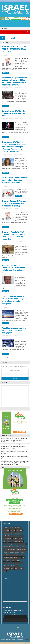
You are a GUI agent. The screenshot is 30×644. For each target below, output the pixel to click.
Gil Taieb (6, 544)
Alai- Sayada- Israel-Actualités (15, 528)
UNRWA (21, 569)
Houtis (23, 547)
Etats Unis (15, 539)
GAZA (5, 541)
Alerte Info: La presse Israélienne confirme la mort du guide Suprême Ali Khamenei (15, 180)
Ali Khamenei (19, 530)
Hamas (24, 544)
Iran (5, 549)
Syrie (12, 569)
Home (7, 38)
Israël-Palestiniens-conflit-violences (10, 558)
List (7, 43)
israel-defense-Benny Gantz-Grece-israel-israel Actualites (15, 552)
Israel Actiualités (7, 555)
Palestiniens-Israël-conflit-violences (17, 563)
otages (18, 560)
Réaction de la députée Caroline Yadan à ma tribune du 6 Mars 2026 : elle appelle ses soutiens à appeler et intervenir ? (15, 81)
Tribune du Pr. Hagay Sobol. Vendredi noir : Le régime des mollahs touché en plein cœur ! (14, 268)
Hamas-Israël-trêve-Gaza (9, 547)
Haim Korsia (19, 544)
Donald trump (20, 536)
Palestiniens (6, 563)
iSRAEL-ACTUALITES (22, 549)
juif (20, 558)
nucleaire (13, 560)
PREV (5, 566)
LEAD (23, 558)
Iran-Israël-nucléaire (11, 549)
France (21, 539)
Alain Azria (13, 530)
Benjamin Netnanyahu (8, 533)
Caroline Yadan (17, 533)
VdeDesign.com (26, 639)
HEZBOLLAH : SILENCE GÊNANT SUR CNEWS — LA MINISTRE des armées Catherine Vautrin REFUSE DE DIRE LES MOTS (14, 440)
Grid (3, 43)
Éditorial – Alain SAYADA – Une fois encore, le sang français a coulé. (14, 113)
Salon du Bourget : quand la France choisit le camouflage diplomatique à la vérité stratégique (13, 300)
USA (5, 571)
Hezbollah (18, 547)
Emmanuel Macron (8, 539)
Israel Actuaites (15, 555)
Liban (8, 560)
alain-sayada (6, 530)
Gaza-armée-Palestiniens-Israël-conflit (16, 541)
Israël (21, 555)
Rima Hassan (7, 569)
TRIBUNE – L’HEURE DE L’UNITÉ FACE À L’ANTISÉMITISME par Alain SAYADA (15, 49)
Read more (5, 73)
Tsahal (16, 569)
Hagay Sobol (12, 544)
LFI (5, 560)
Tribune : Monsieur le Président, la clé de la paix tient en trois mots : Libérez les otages (14, 203)
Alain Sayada (9, 54)
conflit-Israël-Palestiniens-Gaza (10, 536)
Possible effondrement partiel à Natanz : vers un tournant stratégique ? (14, 330)
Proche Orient (11, 566)
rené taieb (18, 566)
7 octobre (6, 528)
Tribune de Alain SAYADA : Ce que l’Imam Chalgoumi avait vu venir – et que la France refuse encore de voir (14, 236)
